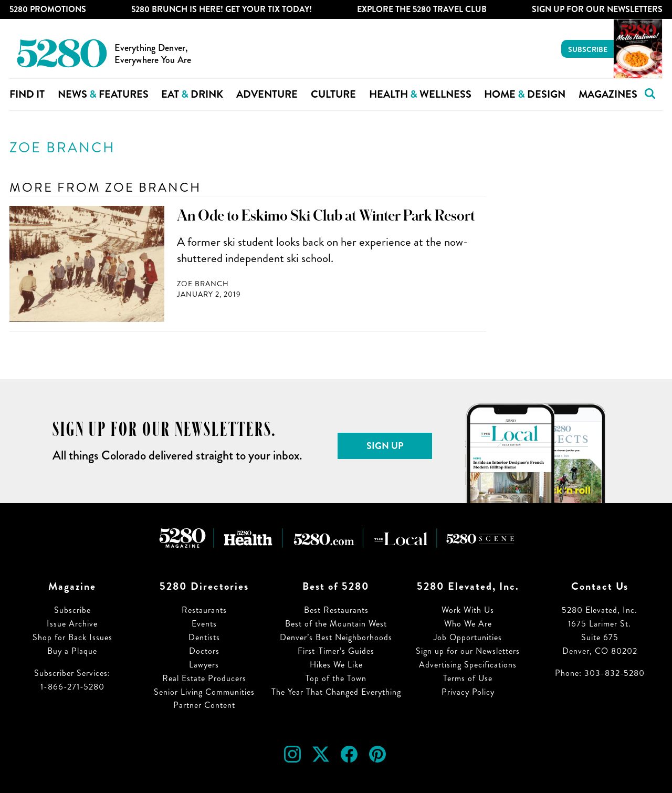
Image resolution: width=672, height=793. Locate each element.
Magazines (608, 94)
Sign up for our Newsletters (468, 651)
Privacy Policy (468, 692)
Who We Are (468, 624)
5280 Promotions (48, 9)
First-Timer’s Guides (336, 651)
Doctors (204, 651)
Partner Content (204, 705)
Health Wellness (420, 94)
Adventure (267, 94)
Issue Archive (72, 624)
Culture (333, 94)
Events (204, 624)
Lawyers (204, 665)
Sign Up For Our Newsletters (597, 9)
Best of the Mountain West (336, 624)
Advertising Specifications (468, 665)
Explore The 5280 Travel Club (422, 9)
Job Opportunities (468, 637)
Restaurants (204, 610)
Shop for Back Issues (72, 637)
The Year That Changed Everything (336, 692)
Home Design (525, 94)
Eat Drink (192, 94)
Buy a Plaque (72, 651)
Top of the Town (336, 678)
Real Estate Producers (204, 678)
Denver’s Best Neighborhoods (336, 637)
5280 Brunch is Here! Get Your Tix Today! (222, 9)
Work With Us (468, 610)
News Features (103, 94)
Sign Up (385, 446)
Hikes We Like (336, 665)
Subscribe (588, 49)
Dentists (204, 637)
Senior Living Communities (204, 692)
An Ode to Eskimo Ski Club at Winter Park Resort (326, 216)
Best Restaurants (336, 610)
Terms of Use (468, 678)
